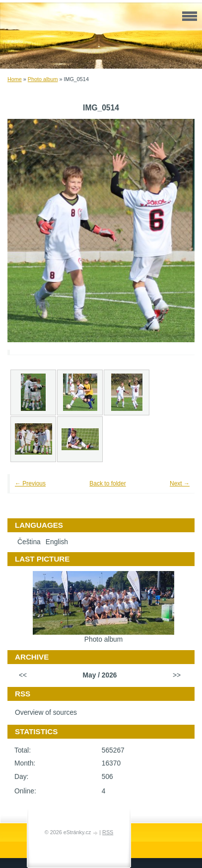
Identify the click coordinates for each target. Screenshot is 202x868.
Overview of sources (46, 713)
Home (15, 79)
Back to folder (107, 483)
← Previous (30, 483)
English (57, 542)
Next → (180, 483)
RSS (108, 832)
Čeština (29, 542)
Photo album (43, 79)
